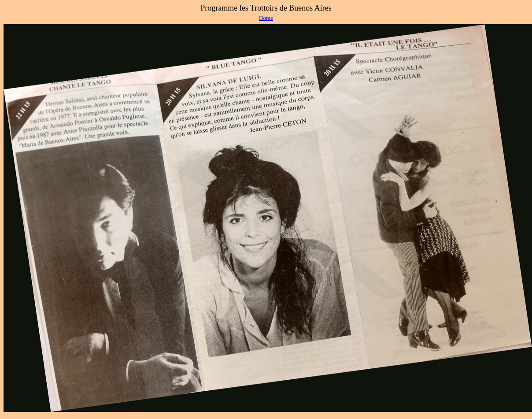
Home (266, 18)
